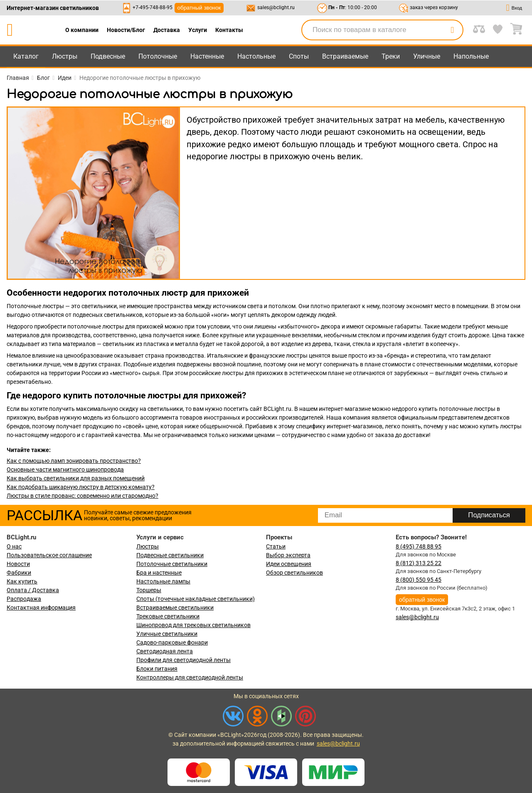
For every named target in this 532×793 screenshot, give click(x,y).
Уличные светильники (167, 634)
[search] (452, 30)
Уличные (427, 56)
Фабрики (19, 573)
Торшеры (149, 590)
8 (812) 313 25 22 (419, 563)
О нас (14, 546)
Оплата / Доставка (33, 590)
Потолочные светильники (172, 564)
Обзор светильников (294, 573)
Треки (391, 56)
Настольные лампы (163, 581)
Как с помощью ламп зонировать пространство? (74, 461)
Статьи (276, 546)
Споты (299, 56)
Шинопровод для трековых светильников (193, 625)
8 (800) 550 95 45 (419, 580)
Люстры (65, 56)
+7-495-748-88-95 (153, 7)
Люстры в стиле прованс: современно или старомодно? (83, 496)
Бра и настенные (159, 573)
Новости (18, 564)
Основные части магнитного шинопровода (65, 469)
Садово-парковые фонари (172, 642)
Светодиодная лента (165, 651)
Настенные (207, 56)
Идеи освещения (289, 564)
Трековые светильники (168, 616)
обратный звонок (199, 8)
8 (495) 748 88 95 (419, 546)
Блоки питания (157, 669)
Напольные (471, 56)
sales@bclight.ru (276, 7)
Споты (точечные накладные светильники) (196, 599)
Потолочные (158, 56)
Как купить (22, 581)
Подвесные (108, 56)
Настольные (256, 56)
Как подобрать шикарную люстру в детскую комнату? (81, 487)
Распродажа (24, 599)
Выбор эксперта (288, 555)
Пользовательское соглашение (49, 555)
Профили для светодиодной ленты (183, 660)
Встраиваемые (345, 56)
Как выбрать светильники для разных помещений (76, 478)
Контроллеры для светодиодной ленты (190, 677)
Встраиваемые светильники (175, 608)
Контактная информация (41, 608)
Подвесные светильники (170, 555)
